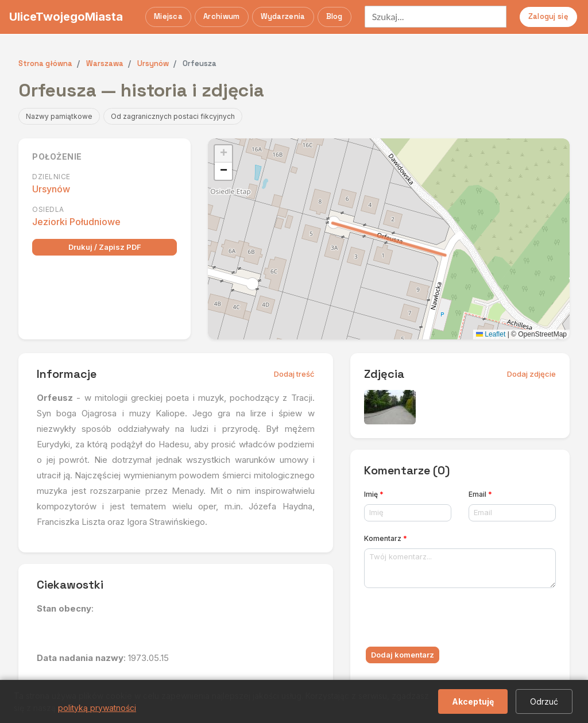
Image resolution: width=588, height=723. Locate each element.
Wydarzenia (283, 16)
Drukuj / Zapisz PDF (105, 247)
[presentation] (451, 620)
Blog (334, 16)
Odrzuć (544, 701)
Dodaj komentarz (403, 655)
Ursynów (51, 189)
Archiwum (221, 16)
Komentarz (386, 538)
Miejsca (168, 16)
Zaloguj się (548, 16)
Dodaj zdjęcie (531, 374)
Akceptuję (473, 701)
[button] (223, 154)
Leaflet (491, 334)
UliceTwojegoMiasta (66, 17)
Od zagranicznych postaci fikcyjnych (173, 116)
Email (480, 494)
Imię (374, 494)
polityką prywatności (97, 708)
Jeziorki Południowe (76, 222)
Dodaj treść (294, 374)
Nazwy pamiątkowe (59, 116)
